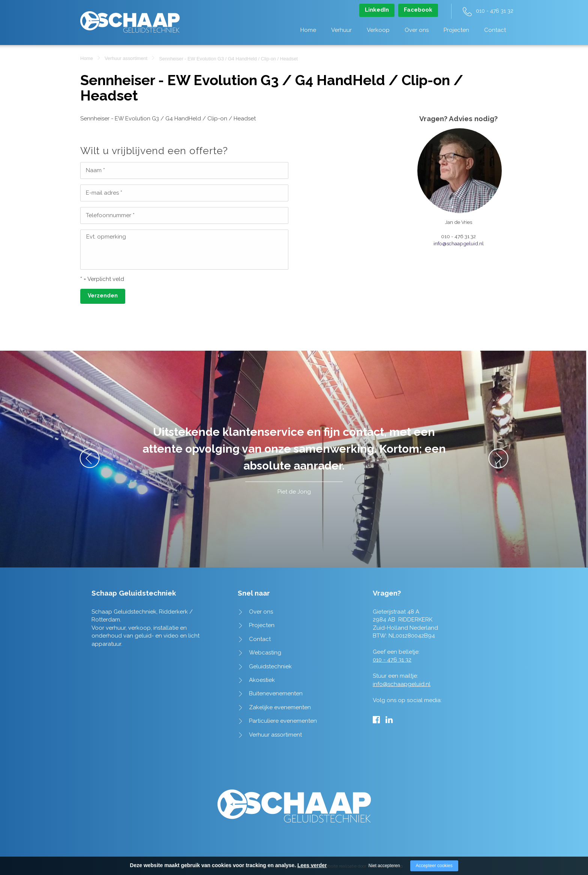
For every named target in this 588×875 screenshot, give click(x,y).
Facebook (418, 10)
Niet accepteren (384, 866)
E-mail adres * (104, 193)
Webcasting (265, 653)
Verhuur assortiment (126, 58)
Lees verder (312, 865)
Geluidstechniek (270, 666)
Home (308, 30)
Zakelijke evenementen (280, 707)
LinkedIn (377, 10)
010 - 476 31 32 (495, 11)
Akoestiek (262, 680)
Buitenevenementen (276, 693)
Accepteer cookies (434, 866)
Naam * (95, 170)
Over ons (417, 30)
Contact (495, 30)
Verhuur (341, 30)
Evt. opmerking (106, 237)
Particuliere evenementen (283, 721)
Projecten (456, 30)
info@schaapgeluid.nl (459, 243)
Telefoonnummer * (110, 215)
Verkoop (378, 30)
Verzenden (103, 296)
